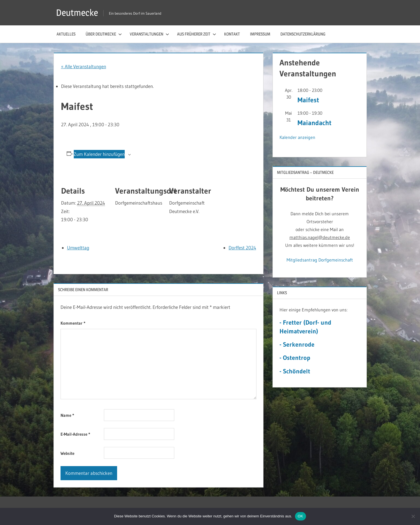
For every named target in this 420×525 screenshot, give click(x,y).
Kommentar (73, 323)
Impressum (260, 34)
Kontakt (232, 34)
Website (67, 453)
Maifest (308, 100)
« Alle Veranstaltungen (84, 66)
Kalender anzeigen (297, 137)
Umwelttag (78, 248)
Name (67, 415)
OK (301, 516)
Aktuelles (66, 34)
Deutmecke (77, 13)
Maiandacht (314, 123)
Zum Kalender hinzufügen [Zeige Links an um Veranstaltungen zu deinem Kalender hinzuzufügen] (99, 154)
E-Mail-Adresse (75, 434)
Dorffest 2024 (242, 248)
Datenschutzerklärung (303, 34)
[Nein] (413, 516)
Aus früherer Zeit (197, 34)
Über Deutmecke (104, 34)
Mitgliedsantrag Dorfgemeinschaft (320, 260)
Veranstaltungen (149, 34)
